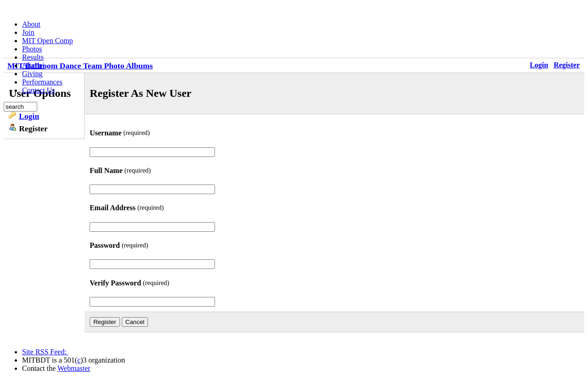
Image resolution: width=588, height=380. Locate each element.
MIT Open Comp (48, 41)
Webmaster (74, 368)
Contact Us (39, 90)
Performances (42, 82)
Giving (32, 74)
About (31, 24)
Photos (32, 49)
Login (539, 65)
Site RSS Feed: (45, 352)
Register (567, 65)
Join (28, 32)
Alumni (33, 65)
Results (33, 57)
